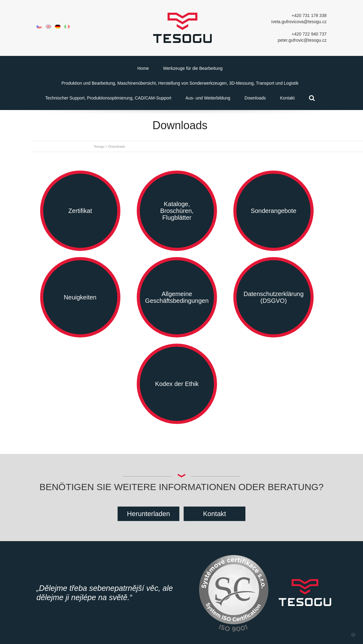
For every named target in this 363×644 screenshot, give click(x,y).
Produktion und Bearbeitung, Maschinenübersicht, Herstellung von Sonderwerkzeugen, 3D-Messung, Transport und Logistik (180, 83)
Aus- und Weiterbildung (208, 98)
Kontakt (287, 98)
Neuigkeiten (80, 297)
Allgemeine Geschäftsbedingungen (177, 297)
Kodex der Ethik (177, 384)
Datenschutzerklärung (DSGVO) (274, 297)
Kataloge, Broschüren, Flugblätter (177, 211)
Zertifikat (80, 211)
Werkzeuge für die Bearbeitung (193, 68)
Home (143, 68)
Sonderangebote (273, 211)
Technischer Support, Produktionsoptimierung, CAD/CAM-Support (108, 98)
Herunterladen (148, 514)
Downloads (255, 98)
